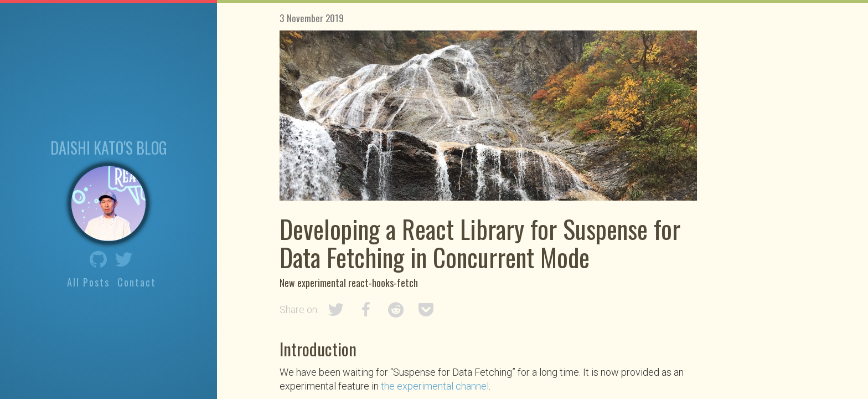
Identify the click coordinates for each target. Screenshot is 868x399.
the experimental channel (435, 386)
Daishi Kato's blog (109, 147)
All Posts (88, 282)
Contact (137, 282)
